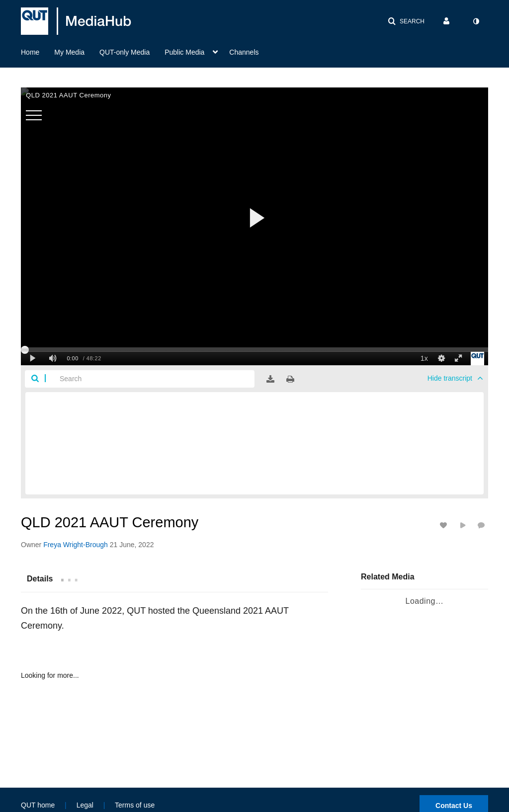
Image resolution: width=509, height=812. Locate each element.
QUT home (38, 805)
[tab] (40, 578)
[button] (406, 21)
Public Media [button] (184, 52)
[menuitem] (38, 51)
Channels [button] (244, 52)
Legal (85, 805)
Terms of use (135, 805)
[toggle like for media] (445, 525)
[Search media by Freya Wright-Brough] (76, 545)
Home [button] (30, 52)
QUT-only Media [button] (125, 52)
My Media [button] (69, 52)
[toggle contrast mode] (476, 21)
